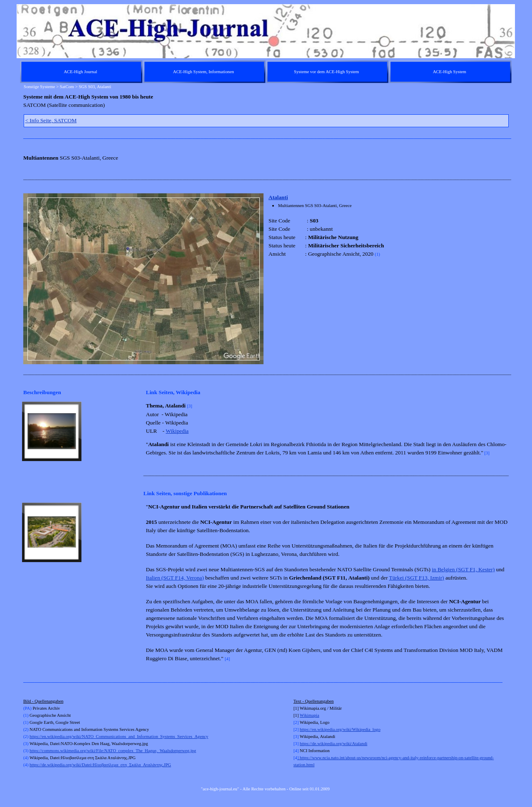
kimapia (312, 715)
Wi (302, 715)
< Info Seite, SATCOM (51, 120)
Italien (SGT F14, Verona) (175, 578)
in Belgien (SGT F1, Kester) (463, 569)
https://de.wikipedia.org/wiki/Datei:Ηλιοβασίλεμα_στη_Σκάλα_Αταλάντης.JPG (100, 765)
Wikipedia (177, 431)
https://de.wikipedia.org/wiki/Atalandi (334, 744)
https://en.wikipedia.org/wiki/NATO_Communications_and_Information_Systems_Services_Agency (119, 737)
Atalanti (278, 197)
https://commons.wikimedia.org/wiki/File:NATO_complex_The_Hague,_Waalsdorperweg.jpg (113, 751)
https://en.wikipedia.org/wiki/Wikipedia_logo (340, 729)
